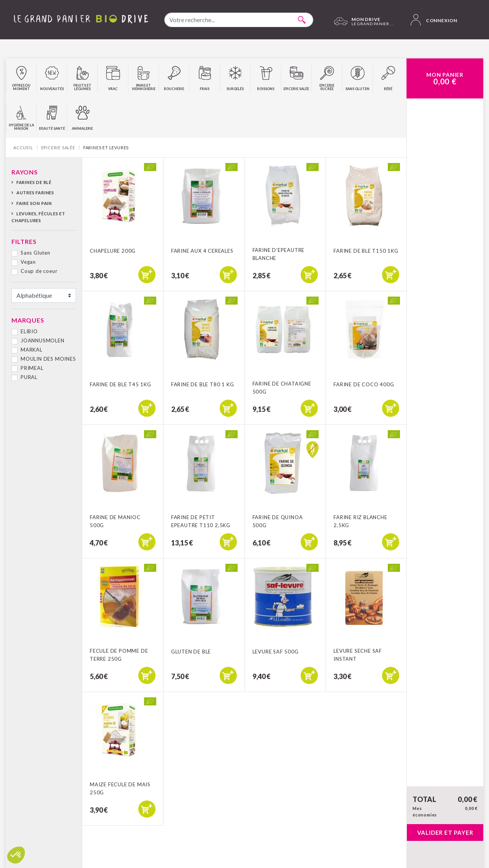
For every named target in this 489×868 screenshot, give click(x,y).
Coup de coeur (39, 271)
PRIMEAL (32, 368)
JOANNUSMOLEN (43, 340)
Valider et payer (445, 833)
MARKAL (32, 350)
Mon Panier (445, 79)
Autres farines (35, 193)
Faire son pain (34, 203)
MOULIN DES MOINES (48, 359)
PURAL (29, 377)
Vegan (28, 262)
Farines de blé (34, 182)
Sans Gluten (36, 253)
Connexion (434, 20)
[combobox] (239, 20)
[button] (16, 855)
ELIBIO (29, 331)
